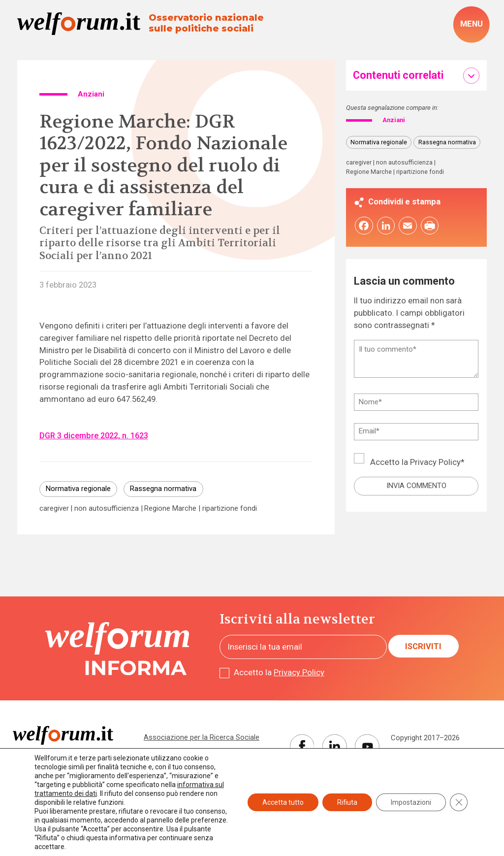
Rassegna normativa (163, 489)
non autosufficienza (107, 509)
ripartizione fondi (230, 509)
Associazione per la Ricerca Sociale (202, 737)
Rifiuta (347, 802)
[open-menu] (471, 25)
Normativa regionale (78, 489)
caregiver (54, 509)
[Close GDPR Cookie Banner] (459, 802)
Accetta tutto (283, 802)
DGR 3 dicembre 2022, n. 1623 (94, 436)
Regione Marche (170, 509)
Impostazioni (411, 802)
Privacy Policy (435, 463)
